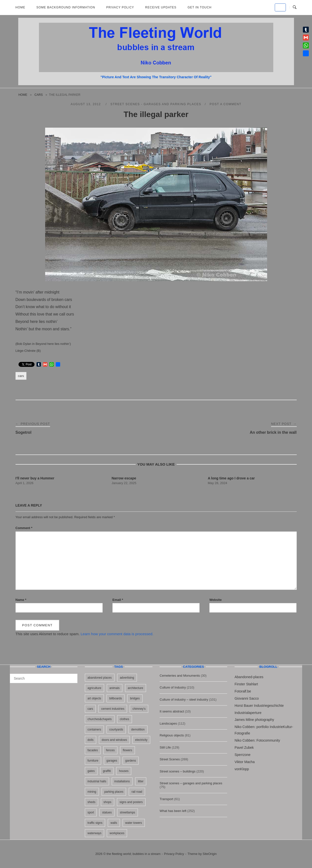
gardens (131, 761)
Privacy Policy (120, 7)
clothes (125, 719)
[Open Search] (295, 7)
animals (115, 688)
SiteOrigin (210, 854)
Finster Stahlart (246, 684)
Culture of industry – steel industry (184, 700)
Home (20, 7)
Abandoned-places (249, 677)
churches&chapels (100, 719)
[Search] (72, 676)
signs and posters (131, 802)
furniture (93, 761)
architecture (136, 688)
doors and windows (114, 740)
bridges (135, 698)
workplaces (117, 833)
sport (91, 812)
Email (118, 600)
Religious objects (172, 735)
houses (124, 771)
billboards (116, 698)
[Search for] (44, 678)
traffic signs (95, 823)
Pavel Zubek (244, 748)
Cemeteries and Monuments (180, 676)
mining (92, 792)
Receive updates (161, 7)
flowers (128, 750)
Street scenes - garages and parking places (156, 104)
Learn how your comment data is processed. (117, 634)
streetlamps (128, 812)
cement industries (113, 709)
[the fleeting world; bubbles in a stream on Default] (280, 7)
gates (91, 771)
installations (122, 781)
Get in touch (199, 7)
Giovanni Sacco (247, 698)
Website (216, 600)
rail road (137, 792)
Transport (166, 799)
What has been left (173, 811)
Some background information (66, 7)
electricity (141, 740)
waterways (95, 833)
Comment (24, 528)
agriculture (94, 688)
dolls (91, 740)
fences (110, 750)
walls (114, 823)
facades (93, 750)
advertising (127, 678)
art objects (94, 698)
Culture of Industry (173, 687)
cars (39, 95)
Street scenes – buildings (177, 771)
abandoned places (100, 678)
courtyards (116, 730)
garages (112, 761)
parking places (114, 792)
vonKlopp (242, 769)
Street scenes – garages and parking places (191, 783)
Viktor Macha (245, 762)
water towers (134, 823)
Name (21, 600)
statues (107, 812)
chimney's (139, 709)
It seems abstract (172, 711)
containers (94, 730)
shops (108, 802)
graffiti (107, 771)
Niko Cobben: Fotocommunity (257, 740)
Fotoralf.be (243, 691)
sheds (92, 802)
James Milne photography (254, 720)
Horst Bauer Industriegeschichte (259, 706)
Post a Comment (226, 104)
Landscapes (168, 723)
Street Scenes (170, 759)
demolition (138, 730)
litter (141, 781)
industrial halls (97, 781)
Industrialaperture (248, 713)
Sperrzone (243, 755)
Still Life (165, 747)
